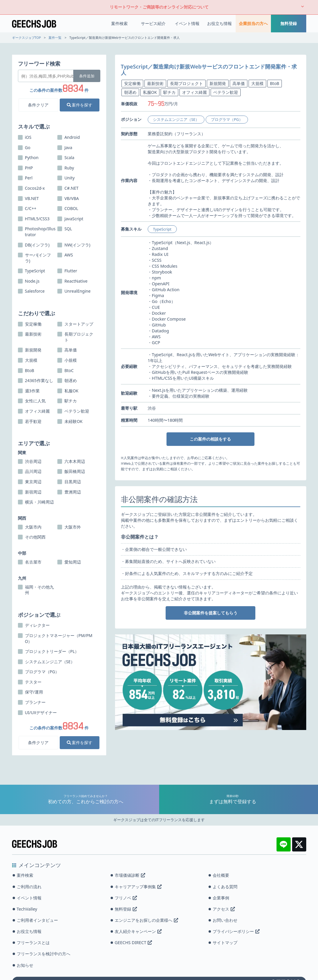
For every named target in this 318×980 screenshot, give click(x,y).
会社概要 (221, 875)
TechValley (27, 909)
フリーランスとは (33, 942)
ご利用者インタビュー (37, 920)
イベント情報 (187, 23)
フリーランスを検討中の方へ (44, 954)
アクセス (224, 909)
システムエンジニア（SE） (176, 119)
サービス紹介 (153, 23)
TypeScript (162, 229)
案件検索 (119, 23)
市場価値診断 (130, 875)
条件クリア (38, 105)
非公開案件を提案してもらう (211, 613)
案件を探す (80, 105)
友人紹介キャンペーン (138, 931)
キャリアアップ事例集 (138, 887)
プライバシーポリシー (236, 931)
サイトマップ (225, 942)
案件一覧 (55, 37)
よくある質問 (225, 887)
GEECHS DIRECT (133, 942)
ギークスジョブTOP (27, 37)
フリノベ (126, 898)
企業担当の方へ (253, 23)
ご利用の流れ (29, 887)
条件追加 (87, 76)
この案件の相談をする (210, 439)
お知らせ (25, 965)
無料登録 (289, 23)
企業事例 (221, 898)
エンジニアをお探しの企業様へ (146, 920)
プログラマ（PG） (227, 119)
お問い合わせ (225, 920)
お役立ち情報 (219, 23)
